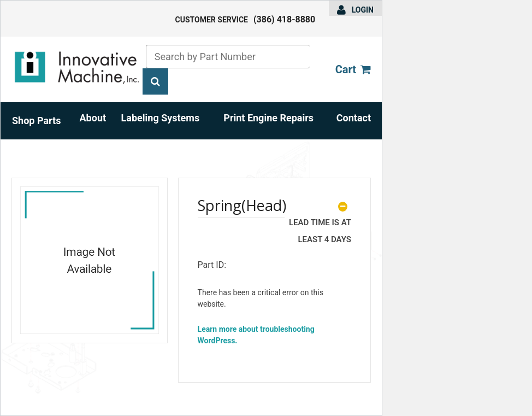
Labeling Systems (161, 118)
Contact (354, 118)
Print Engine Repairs (268, 118)
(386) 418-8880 (284, 19)
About (93, 118)
